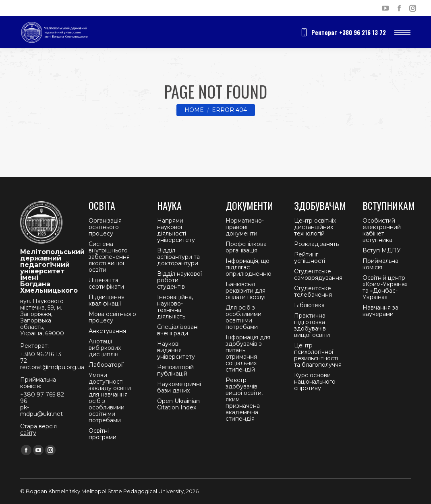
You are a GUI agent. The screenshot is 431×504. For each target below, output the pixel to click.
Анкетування (107, 331)
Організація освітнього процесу (105, 227)
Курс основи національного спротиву (315, 382)
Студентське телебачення (313, 291)
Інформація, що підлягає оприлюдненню (249, 267)
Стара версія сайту (38, 430)
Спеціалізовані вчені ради (178, 330)
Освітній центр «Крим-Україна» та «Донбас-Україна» (385, 287)
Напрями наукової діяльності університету (176, 230)
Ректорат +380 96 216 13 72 (343, 32)
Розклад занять (316, 244)
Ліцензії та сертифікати (106, 283)
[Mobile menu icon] (402, 32)
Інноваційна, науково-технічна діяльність (175, 307)
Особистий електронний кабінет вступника (382, 230)
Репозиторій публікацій (175, 370)
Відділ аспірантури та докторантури (178, 257)
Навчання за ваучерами (380, 311)
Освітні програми (103, 434)
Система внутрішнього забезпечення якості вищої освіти (109, 257)
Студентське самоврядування (318, 275)
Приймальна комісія (380, 264)
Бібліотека (309, 305)
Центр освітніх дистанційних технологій (315, 227)
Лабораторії (106, 365)
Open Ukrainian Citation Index (178, 404)
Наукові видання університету (176, 350)
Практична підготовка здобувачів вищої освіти (312, 325)
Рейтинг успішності (310, 258)
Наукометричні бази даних (179, 387)
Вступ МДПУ (382, 250)
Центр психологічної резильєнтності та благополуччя (318, 355)
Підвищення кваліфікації (107, 300)
